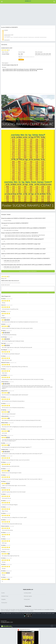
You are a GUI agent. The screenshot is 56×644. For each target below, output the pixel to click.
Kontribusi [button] (21, 60)
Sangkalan (3, 599)
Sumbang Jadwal (27, 593)
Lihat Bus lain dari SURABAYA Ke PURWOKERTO (28, 271)
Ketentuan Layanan (28, 596)
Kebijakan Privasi (5, 596)
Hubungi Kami (27, 599)
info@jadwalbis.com (7, 622)
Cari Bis (3, 593)
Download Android (28, 617)
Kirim (28, 293)
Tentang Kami (4, 603)
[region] (27, 15)
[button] (2, 2)
